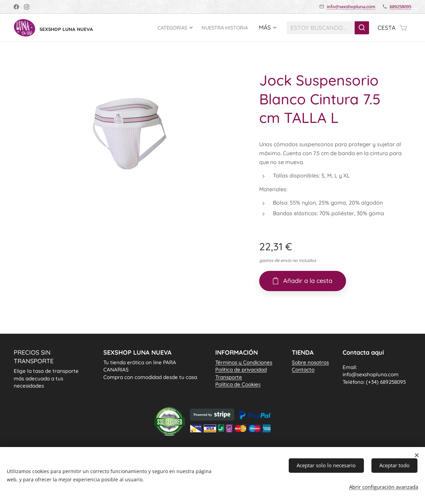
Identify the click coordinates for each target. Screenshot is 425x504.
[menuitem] (164, 28)
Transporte (229, 377)
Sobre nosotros (310, 362)
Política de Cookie (238, 384)
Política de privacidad (241, 370)
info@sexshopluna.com (351, 7)
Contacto (303, 370)
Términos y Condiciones (244, 362)
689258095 (400, 7)
